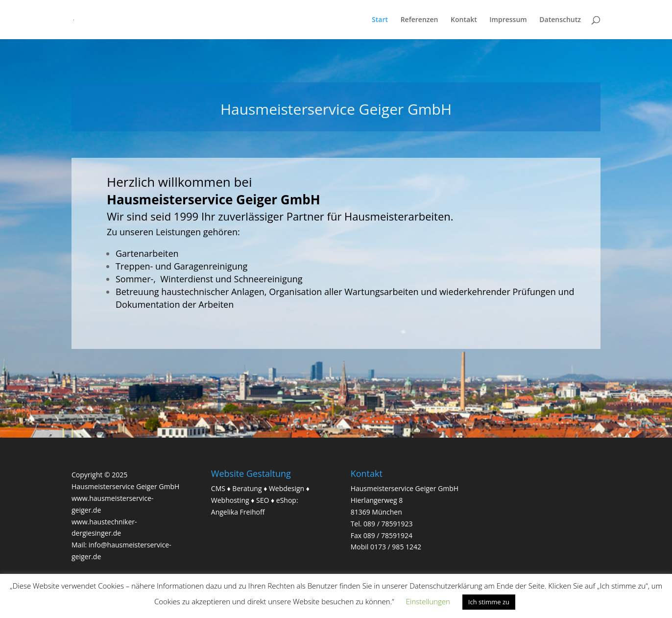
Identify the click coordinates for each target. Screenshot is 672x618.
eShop (286, 500)
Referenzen (420, 20)
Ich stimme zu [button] (489, 602)
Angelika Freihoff (238, 512)
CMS (218, 488)
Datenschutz (560, 20)
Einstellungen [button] (428, 601)
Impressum (508, 20)
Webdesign (287, 488)
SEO (263, 500)
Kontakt (464, 20)
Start (380, 20)
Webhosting (230, 500)
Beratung (247, 488)
